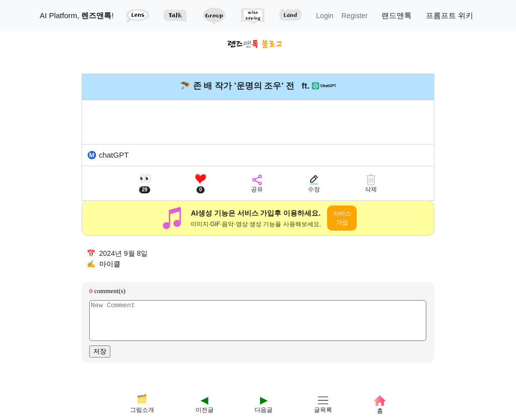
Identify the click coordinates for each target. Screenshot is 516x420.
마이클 (110, 264)
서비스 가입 (342, 218)
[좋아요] (201, 184)
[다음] (264, 395)
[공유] (257, 184)
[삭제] (371, 184)
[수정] (314, 184)
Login (325, 16)
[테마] (142, 395)
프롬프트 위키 (449, 15)
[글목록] (323, 395)
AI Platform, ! (77, 15)
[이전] (205, 395)
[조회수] (145, 184)
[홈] (380, 395)
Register (355, 16)
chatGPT (114, 155)
